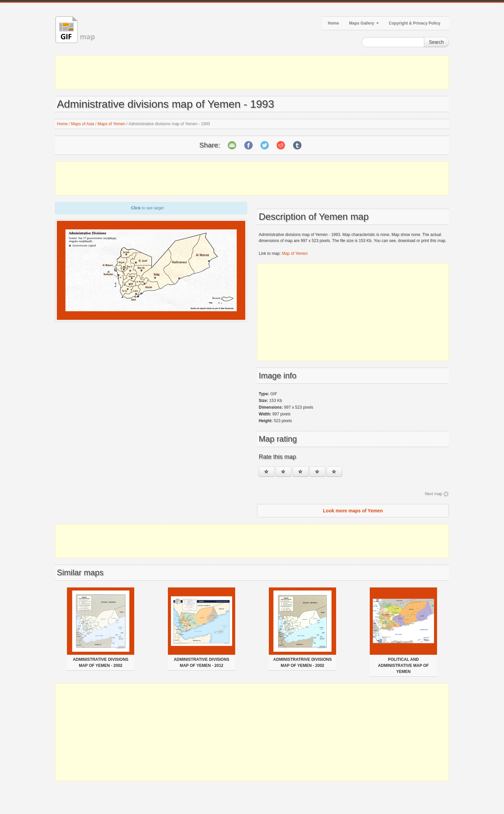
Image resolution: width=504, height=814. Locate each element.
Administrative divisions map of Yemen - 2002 (100, 663)
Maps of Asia (83, 124)
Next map (434, 494)
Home (333, 23)
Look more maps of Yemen (353, 511)
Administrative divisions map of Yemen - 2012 (201, 663)
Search (436, 42)
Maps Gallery (364, 23)
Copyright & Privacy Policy (415, 23)
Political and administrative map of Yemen (404, 666)
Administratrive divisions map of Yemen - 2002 (302, 663)
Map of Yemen (295, 253)
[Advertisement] (252, 72)
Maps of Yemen (112, 124)
